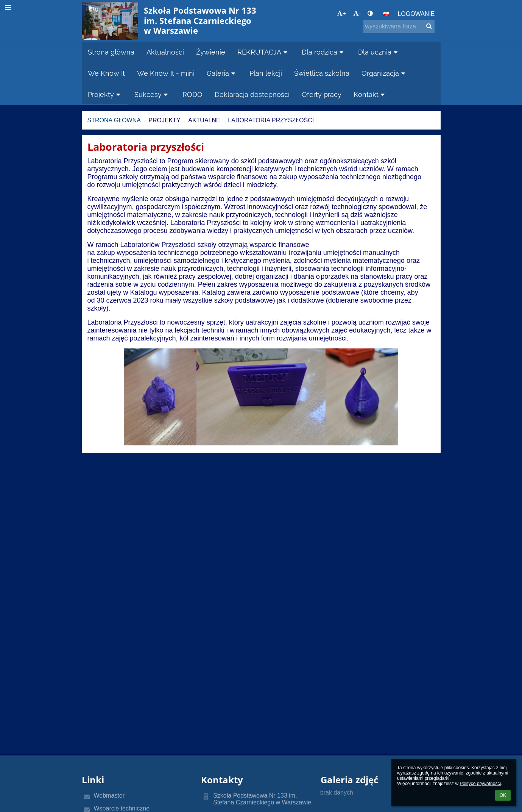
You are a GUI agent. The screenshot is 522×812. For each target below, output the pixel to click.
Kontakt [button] (370, 94)
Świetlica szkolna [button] (322, 73)
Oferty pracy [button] (322, 94)
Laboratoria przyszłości (271, 120)
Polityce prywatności (480, 784)
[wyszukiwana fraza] (399, 27)
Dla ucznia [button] (379, 52)
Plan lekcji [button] (266, 73)
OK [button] (503, 795)
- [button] (357, 13)
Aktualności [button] (165, 52)
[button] (386, 14)
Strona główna (114, 120)
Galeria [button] (222, 73)
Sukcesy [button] (152, 94)
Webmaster (109, 796)
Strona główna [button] (111, 52)
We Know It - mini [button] (166, 73)
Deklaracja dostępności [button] (252, 94)
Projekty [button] (105, 94)
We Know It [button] (106, 73)
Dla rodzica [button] (324, 52)
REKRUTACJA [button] (264, 52)
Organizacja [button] (385, 73)
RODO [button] (192, 94)
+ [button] (341, 13)
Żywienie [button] (211, 52)
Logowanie (416, 14)
